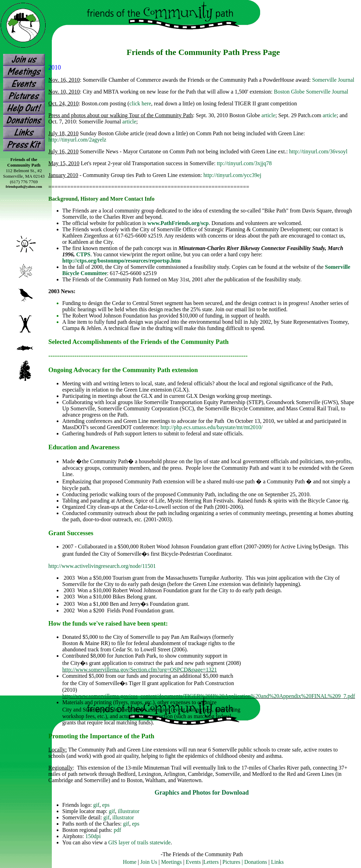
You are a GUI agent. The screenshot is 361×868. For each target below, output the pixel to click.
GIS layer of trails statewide (139, 842)
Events (193, 862)
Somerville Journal (333, 80)
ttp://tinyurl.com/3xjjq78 (244, 163)
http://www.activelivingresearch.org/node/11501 (102, 566)
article (268, 115)
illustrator (129, 811)
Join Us (149, 862)
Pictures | (234, 862)
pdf (117, 830)
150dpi (93, 836)
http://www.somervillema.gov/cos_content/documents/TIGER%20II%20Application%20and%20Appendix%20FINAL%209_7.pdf (209, 696)
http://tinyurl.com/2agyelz (77, 140)
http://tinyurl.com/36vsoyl (318, 151)
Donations (256, 862)
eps (106, 805)
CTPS (83, 254)
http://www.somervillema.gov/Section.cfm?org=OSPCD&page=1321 (140, 670)
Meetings (171, 862)
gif (96, 805)
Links (277, 862)
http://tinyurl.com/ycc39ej (232, 175)
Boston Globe (289, 92)
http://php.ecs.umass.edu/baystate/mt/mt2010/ (212, 427)
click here (140, 103)
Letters (211, 862)
